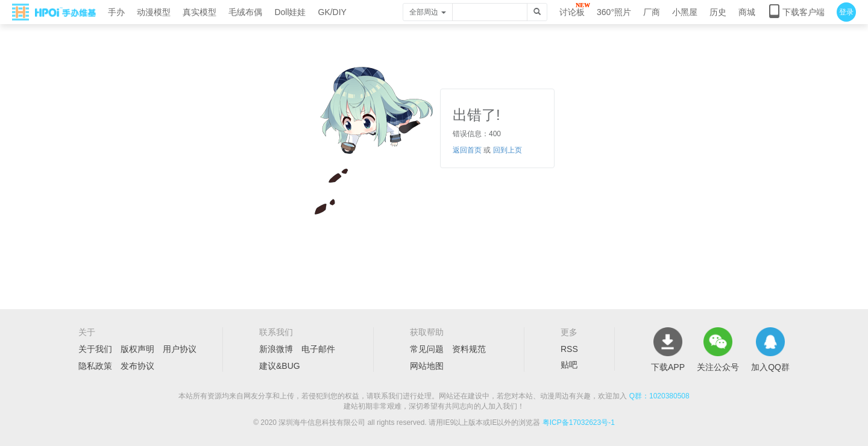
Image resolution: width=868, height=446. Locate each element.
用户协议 (180, 349)
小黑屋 (685, 12)
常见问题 (427, 349)
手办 (116, 12)
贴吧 (569, 365)
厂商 (652, 12)
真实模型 (200, 12)
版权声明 (137, 349)
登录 (846, 12)
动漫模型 (154, 12)
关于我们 (95, 349)
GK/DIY (332, 12)
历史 (718, 12)
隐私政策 (95, 366)
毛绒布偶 (245, 12)
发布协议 (137, 366)
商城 (747, 12)
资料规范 (469, 349)
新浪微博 (276, 349)
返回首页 (467, 150)
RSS (569, 349)
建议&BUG (280, 366)
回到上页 (508, 150)
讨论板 (572, 12)
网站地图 (427, 366)
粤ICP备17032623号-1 (579, 422)
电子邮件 (318, 349)
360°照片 (614, 12)
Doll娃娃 (290, 12)
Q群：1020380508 (659, 396)
